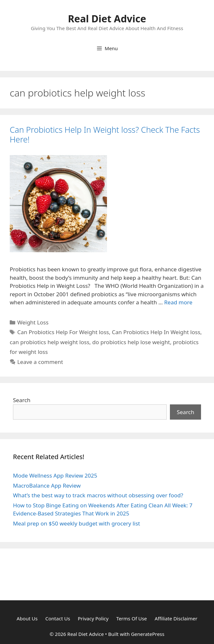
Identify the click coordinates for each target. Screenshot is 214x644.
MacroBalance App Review (47, 486)
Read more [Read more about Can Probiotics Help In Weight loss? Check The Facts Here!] (178, 302)
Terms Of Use (132, 618)
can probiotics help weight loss (50, 342)
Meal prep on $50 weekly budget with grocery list (77, 523)
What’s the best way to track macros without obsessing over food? (98, 495)
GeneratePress (148, 634)
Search (22, 400)
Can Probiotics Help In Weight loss (156, 332)
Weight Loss (33, 322)
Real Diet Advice (107, 19)
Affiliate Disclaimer (176, 618)
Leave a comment (40, 362)
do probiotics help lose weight (131, 342)
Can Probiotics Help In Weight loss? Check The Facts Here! (105, 134)
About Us (27, 618)
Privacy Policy (93, 618)
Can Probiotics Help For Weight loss (63, 332)
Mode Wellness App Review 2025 (55, 475)
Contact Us (58, 618)
